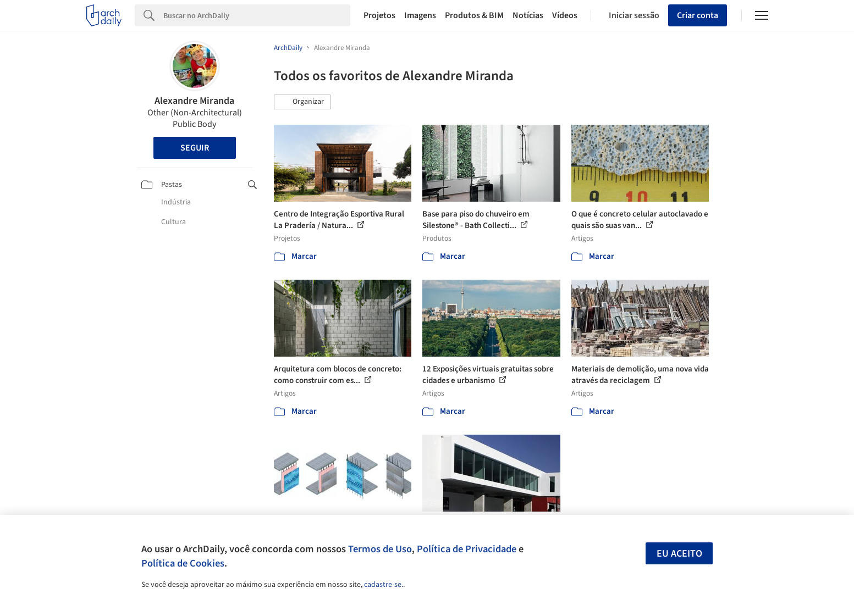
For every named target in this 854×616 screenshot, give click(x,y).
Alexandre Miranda (194, 101)
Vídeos (565, 15)
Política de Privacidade (467, 549)
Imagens (420, 15)
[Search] (257, 15)
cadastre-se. (384, 585)
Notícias (528, 15)
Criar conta (698, 15)
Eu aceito (679, 554)
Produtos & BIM (474, 15)
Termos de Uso (380, 549)
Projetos (379, 15)
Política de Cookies (183, 563)
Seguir (195, 148)
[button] (302, 102)
